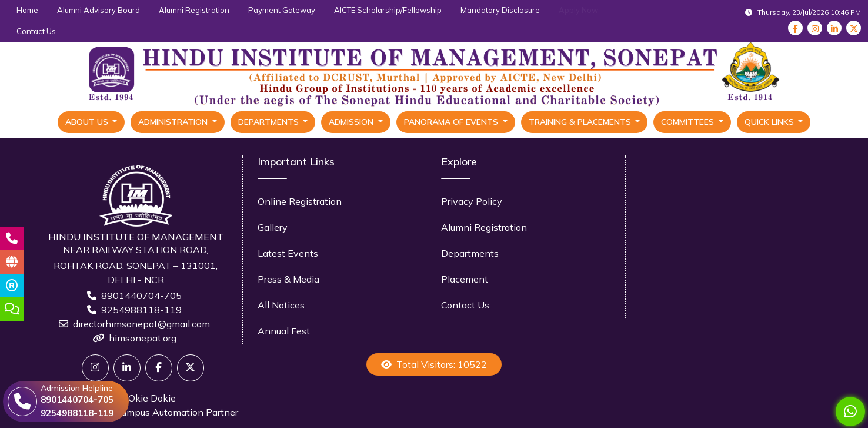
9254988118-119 (141, 310)
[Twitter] (95, 368)
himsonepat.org (143, 338)
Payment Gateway (282, 10)
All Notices (281, 305)
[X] (191, 368)
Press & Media (288, 279)
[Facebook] (159, 368)
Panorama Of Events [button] (452, 122)
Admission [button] (352, 122)
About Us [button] (88, 122)
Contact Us (36, 31)
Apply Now (578, 10)
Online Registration (300, 201)
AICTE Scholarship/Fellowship (388, 10)
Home (27, 10)
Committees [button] (689, 122)
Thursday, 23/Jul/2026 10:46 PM (803, 12)
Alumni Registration (194, 10)
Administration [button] (174, 122)
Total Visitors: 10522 (434, 364)
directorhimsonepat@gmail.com (141, 324)
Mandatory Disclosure (500, 10)
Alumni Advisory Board (99, 10)
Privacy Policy (472, 201)
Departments (470, 253)
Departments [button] (270, 122)
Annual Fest (284, 331)
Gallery (273, 227)
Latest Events (288, 253)
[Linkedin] (127, 368)
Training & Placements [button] (581, 122)
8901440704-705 (141, 296)
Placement (465, 279)
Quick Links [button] (770, 122)
